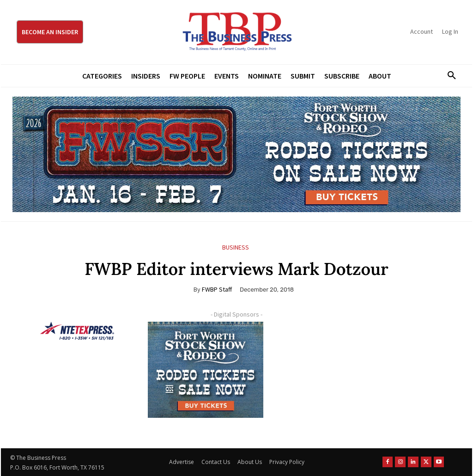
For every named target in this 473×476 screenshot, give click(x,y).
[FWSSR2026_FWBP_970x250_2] (236, 154)
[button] (449, 76)
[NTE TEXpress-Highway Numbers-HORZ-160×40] (77, 331)
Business (236, 247)
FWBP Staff (217, 289)
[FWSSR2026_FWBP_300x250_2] (206, 370)
